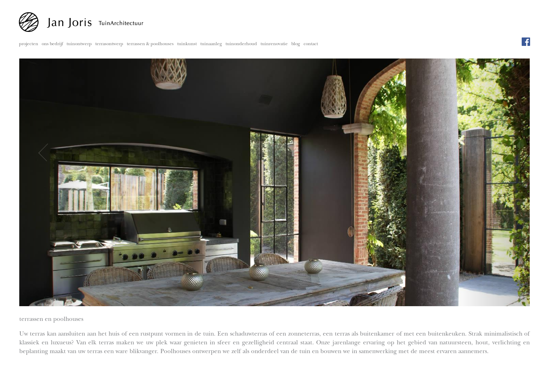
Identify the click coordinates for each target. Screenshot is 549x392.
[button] (58, 182)
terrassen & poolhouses (150, 44)
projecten (29, 44)
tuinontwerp (79, 44)
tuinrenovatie (274, 44)
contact (311, 44)
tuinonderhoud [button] (241, 44)
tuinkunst (187, 44)
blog (296, 44)
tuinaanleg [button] (211, 44)
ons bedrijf (52, 44)
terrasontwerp (109, 44)
